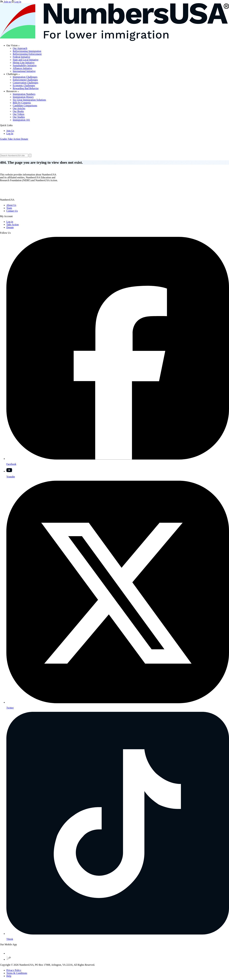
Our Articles (19, 108)
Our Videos (19, 114)
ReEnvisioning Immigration (27, 51)
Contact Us (12, 211)
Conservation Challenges (25, 83)
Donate (10, 227)
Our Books (18, 111)
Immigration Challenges (25, 77)
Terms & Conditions (17, 973)
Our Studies (19, 117)
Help (9, 976)
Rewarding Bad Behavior (26, 88)
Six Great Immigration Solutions (29, 100)
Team (9, 208)
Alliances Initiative (22, 68)
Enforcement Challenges (25, 80)
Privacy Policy (14, 970)
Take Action (13, 225)
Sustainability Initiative (25, 65)
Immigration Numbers (24, 94)
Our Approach (20, 48)
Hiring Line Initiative (24, 63)
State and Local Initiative (26, 60)
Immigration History (23, 97)
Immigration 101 (21, 120)
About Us (11, 205)
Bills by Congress (22, 103)
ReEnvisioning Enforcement (27, 54)
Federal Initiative (21, 57)
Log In (10, 134)
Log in (10, 222)
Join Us (10, 131)
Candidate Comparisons (25, 106)
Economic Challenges (24, 85)
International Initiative (24, 71)
